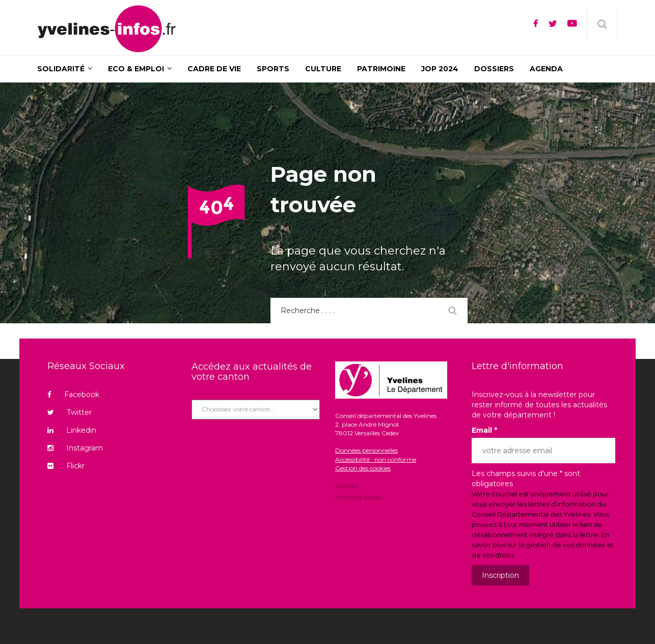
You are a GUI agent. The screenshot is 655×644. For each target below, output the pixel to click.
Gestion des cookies (363, 468)
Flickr (66, 466)
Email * (484, 430)
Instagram (75, 448)
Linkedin (72, 430)
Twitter (70, 412)
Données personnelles (366, 450)
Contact (347, 487)
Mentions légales (359, 497)
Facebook (73, 395)
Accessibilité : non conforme (376, 459)
